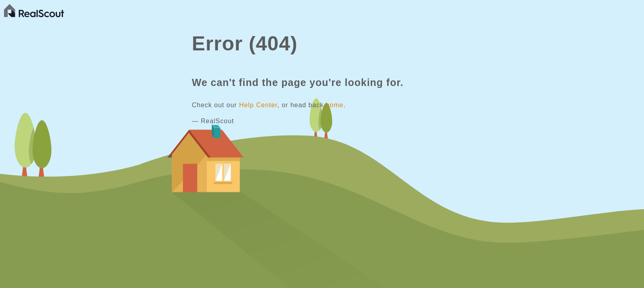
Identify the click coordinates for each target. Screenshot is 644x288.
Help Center (258, 105)
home (334, 105)
